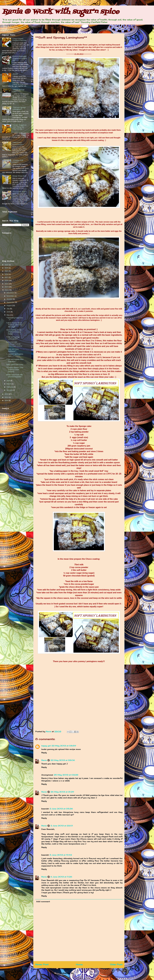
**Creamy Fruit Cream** (18, 161)
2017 (7, 277)
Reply (44, 753)
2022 (7, 265)
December (11, 293)
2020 (7, 268)
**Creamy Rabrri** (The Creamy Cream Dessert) (15, 370)
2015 (7, 284)
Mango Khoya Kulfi (19, 176)
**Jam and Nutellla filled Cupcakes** (15, 360)
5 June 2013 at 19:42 (61, 855)
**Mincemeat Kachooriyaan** (18, 144)
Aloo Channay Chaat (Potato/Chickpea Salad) (14, 332)
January (10, 390)
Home (79, 965)
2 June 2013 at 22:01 (62, 826)
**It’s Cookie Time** (19, 192)
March (9, 384)
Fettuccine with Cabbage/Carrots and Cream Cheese (14, 344)
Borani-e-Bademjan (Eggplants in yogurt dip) (20, 58)
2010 (7, 400)
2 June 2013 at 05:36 (61, 809)
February (10, 387)
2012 (7, 394)
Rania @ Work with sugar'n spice (61, 12)
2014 (7, 287)
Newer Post (42, 965)
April (9, 381)
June (9, 312)
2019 (7, 271)
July (8, 309)
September (11, 302)
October (10, 299)
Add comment (43, 901)
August (9, 305)
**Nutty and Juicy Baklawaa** (12, 350)
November (11, 296)
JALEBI (15, 74)
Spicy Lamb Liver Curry (15, 364)
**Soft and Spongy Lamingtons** (19, 108)
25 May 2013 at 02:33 (66, 775)
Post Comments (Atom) (86, 973)
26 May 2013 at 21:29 (62, 792)
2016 (7, 281)
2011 (7, 397)
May (8, 315)
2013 (7, 290)
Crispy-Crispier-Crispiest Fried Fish (19, 40)
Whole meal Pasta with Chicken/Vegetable (14, 376)
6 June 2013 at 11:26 (61, 877)
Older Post (116, 965)
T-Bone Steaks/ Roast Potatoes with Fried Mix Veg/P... (14, 325)
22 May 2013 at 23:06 (63, 760)
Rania (49, 731)
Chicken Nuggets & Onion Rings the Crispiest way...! (19, 127)
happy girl (46, 746)
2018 (7, 274)
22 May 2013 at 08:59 (64, 746)
